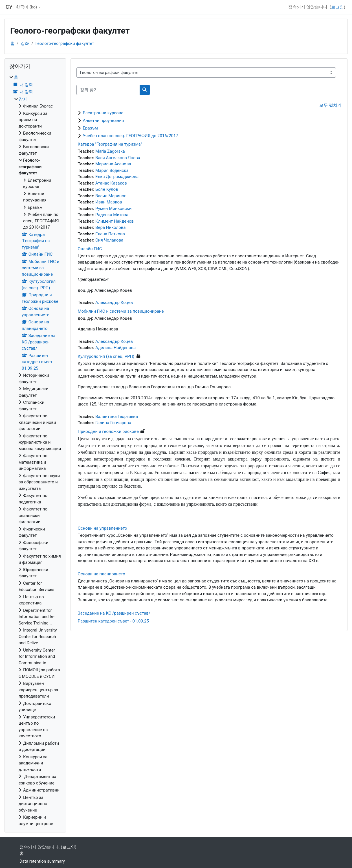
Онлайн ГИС (90, 249)
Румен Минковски (113, 209)
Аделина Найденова (115, 348)
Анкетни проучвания (104, 120)
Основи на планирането (102, 574)
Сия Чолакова (109, 240)
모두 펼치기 (330, 105)
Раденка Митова (112, 215)
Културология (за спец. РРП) (106, 356)
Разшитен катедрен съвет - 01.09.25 (113, 621)
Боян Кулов (107, 189)
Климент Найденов (115, 221)
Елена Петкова (110, 234)
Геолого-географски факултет (65, 43)
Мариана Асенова (113, 164)
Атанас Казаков (111, 183)
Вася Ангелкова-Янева (118, 158)
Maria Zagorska (110, 151)
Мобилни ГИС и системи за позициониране (121, 311)
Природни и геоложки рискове (108, 431)
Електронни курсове (103, 113)
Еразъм (90, 128)
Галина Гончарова (113, 423)
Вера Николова (110, 227)
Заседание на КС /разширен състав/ (114, 613)
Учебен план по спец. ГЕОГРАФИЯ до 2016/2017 (131, 136)
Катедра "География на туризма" (110, 144)
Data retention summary (42, 861)
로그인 (337, 7)
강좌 (25, 43)
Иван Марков (109, 202)
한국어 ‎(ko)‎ (26, 7)
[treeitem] (35, 451)
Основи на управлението (103, 528)
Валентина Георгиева (117, 417)
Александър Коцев (114, 303)
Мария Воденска (112, 170)
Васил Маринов (111, 196)
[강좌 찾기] (108, 90)
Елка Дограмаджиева (117, 177)
